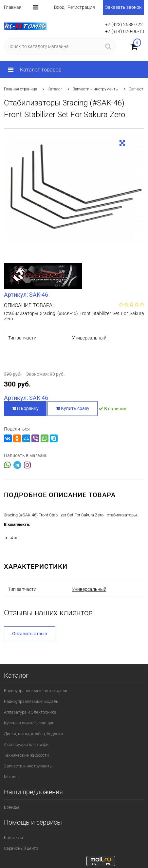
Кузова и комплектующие (29, 723)
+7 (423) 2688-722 (124, 24)
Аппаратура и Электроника (30, 712)
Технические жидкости (26, 755)
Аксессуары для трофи (26, 744)
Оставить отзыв (30, 634)
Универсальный (89, 338)
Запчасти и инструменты (96, 89)
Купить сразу (73, 408)
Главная (13, 7)
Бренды (11, 807)
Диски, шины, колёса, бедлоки (33, 734)
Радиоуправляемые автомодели (36, 691)
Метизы (12, 777)
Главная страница (20, 89)
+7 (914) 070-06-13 (125, 31)
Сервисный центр (21, 848)
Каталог (55, 89)
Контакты (13, 837)
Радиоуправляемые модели (31, 701)
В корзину (25, 408)
